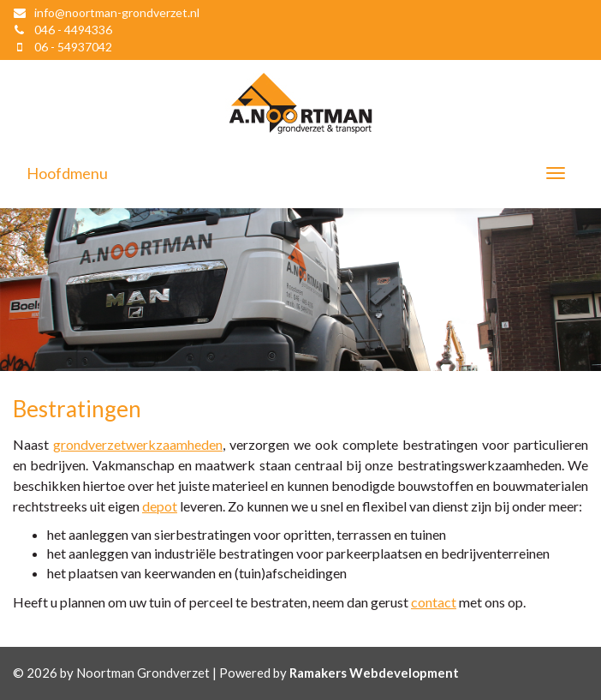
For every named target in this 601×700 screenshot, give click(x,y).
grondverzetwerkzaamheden (138, 444)
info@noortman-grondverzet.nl (117, 12)
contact (434, 602)
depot (160, 506)
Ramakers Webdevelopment (374, 673)
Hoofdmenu (67, 173)
